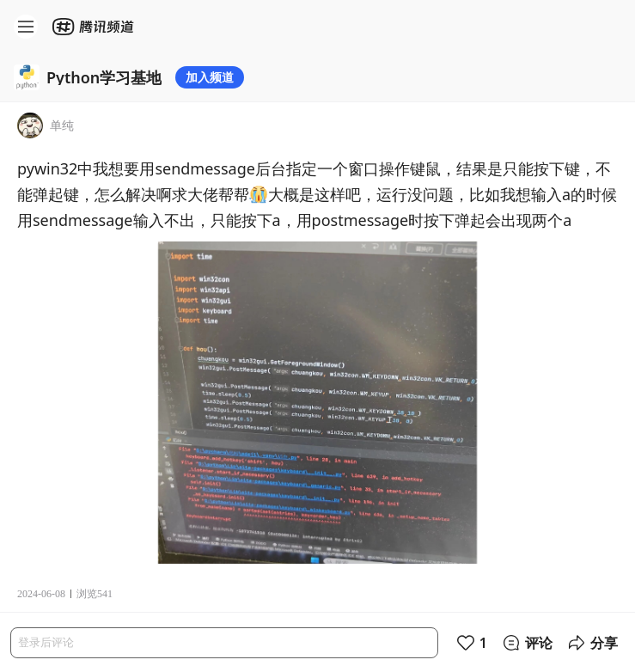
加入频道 (210, 77)
